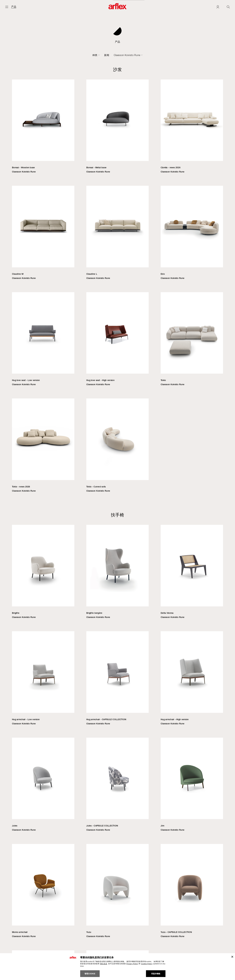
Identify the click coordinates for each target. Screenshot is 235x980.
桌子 (101, 55)
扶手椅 (56, 55)
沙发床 (83, 55)
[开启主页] (7, 7)
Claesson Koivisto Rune (177, 55)
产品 (14, 7)
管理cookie (90, 974)
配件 (138, 55)
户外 (147, 55)
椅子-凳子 (69, 55)
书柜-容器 (125, 55)
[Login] (218, 7)
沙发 (45, 55)
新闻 (157, 55)
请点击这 (104, 964)
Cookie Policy (147, 964)
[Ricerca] (228, 7)
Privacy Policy (132, 964)
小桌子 (112, 55)
